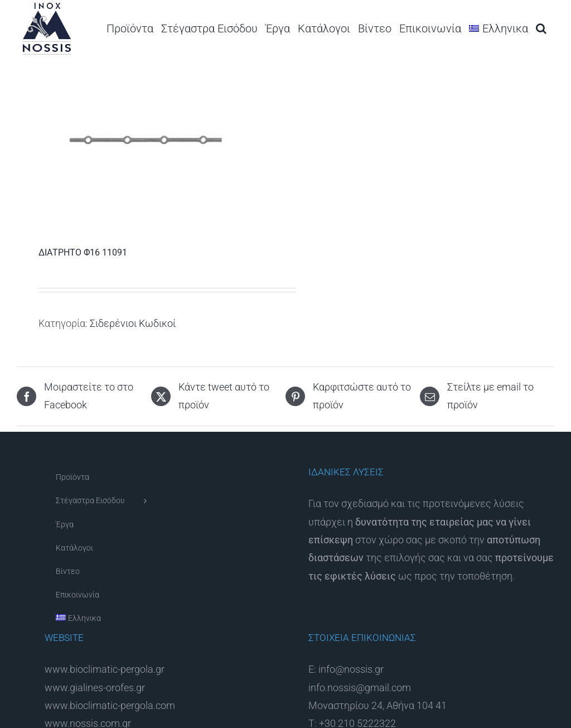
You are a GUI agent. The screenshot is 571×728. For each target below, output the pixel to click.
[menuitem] (499, 28)
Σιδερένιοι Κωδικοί (133, 323)
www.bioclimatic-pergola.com (110, 705)
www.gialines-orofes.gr (95, 688)
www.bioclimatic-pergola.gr (105, 669)
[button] (541, 28)
